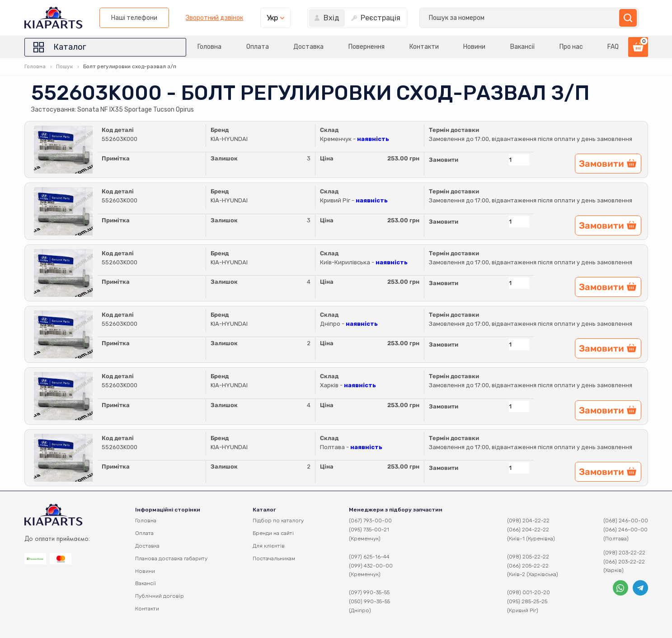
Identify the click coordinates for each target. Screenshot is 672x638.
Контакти (412, 47)
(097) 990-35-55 (369, 592)
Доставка (291, 47)
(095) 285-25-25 (527, 601)
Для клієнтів (269, 546)
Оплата (237, 47)
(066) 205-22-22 (528, 566)
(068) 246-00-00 (626, 521)
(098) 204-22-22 (528, 521)
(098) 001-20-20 (529, 592)
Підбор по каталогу (278, 521)
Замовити (444, 160)
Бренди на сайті (273, 533)
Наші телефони (370, 18)
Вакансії (517, 47)
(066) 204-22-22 (528, 530)
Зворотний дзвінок (451, 18)
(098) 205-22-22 (528, 557)
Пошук (64, 66)
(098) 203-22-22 (624, 553)
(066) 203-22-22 (624, 562)
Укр (508, 18)
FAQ (613, 47)
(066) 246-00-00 (625, 530)
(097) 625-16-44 (369, 557)
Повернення (352, 47)
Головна (186, 47)
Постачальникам (274, 558)
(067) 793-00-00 (370, 521)
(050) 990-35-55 (369, 601)
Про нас (568, 47)
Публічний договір (160, 596)
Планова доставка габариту (171, 558)
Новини (466, 47)
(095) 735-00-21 (369, 530)
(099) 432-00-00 (371, 566)
